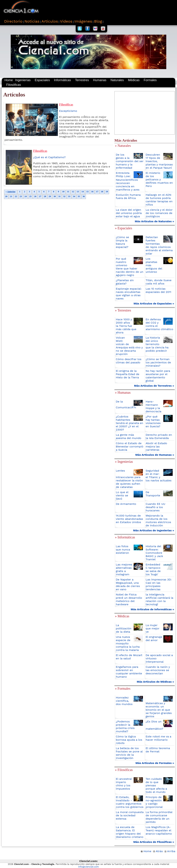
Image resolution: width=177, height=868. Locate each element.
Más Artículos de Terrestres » (154, 386)
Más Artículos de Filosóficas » (154, 842)
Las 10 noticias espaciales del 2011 (159, 290)
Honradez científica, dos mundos (124, 701)
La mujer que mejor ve (153, 628)
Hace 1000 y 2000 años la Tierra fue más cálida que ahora (126, 326)
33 (69, 196)
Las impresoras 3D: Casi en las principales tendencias (159, 584)
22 (16, 196)
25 (30, 196)
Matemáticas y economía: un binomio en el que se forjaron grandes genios (159, 710)
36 (84, 196)
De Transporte (153, 494)
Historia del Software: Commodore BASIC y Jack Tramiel (154, 553)
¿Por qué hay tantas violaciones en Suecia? (153, 421)
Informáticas (62, 80)
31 (59, 196)
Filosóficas (14, 85)
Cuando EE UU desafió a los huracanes (155, 507)
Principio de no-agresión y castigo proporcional (154, 802)
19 (107, 192)
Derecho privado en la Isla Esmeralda (159, 436)
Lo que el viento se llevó (122, 495)
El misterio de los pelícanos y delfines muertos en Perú (159, 179)
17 (97, 192)
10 (63, 192)
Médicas (134, 80)
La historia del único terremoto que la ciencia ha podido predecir (157, 344)
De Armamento (126, 504)
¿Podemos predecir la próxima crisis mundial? (125, 726)
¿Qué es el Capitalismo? (49, 157)
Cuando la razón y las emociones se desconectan (158, 670)
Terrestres (82, 80)
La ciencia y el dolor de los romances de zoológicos (159, 213)
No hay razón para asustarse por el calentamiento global (158, 376)
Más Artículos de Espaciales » (154, 303)
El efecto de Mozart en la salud (129, 657)
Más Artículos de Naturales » (154, 221)
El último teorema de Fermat (158, 750)
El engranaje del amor (154, 639)
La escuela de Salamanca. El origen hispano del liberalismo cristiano (130, 832)
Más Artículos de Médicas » (155, 682)
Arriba (170, 851)
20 (6, 196)
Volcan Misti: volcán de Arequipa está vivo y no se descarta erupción (129, 346)
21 (11, 196)
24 (26, 196)
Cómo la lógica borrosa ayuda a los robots (129, 740)
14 (83, 192)
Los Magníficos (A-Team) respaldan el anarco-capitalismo (159, 830)
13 (78, 192)
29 (50, 196)
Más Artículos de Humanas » (155, 455)
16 (92, 192)
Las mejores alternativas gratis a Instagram (124, 569)
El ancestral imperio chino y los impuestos (124, 784)
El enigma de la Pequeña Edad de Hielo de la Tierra (128, 374)
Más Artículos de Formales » (155, 763)
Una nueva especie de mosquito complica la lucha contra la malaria (128, 643)
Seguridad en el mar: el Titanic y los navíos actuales (159, 476)
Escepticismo (68, 111)
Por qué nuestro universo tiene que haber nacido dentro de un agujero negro (130, 267)
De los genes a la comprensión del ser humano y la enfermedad (130, 161)
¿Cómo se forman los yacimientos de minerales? (158, 362)
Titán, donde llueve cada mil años (159, 282)
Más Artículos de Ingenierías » (154, 530)
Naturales (117, 80)
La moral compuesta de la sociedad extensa (130, 815)
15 (87, 192)
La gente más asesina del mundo (129, 436)
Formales (150, 80)
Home (9, 80)
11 (68, 192)
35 (79, 196)
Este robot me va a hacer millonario (159, 738)
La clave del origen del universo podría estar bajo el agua (129, 213)
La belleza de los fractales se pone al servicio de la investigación (129, 753)
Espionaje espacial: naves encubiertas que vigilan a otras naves (129, 294)
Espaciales (42, 80)
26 (35, 196)
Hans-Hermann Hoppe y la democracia (154, 406)
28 (45, 196)
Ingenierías (23, 80)
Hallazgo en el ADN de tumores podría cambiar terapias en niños (159, 200)
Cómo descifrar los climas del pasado (129, 361)
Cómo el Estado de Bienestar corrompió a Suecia (130, 446)
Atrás (158, 851)
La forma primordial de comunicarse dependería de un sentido (159, 817)
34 (74, 196)
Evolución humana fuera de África (128, 196)
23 (21, 196)
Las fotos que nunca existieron (123, 550)
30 (55, 196)
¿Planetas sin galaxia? (125, 282)
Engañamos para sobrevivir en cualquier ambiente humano (129, 672)
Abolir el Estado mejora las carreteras (156, 446)
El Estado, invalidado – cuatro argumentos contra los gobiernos (130, 802)
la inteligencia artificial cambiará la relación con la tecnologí (159, 599)
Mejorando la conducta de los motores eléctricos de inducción (158, 520)
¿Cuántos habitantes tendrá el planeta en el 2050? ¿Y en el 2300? (129, 423)
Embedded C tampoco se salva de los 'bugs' (153, 569)
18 (102, 192)
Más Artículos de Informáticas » (152, 609)
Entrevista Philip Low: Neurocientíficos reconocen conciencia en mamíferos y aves (128, 181)
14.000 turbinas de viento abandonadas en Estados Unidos (129, 519)
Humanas (100, 80)
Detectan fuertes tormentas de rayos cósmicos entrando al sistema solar (159, 245)
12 (73, 192)
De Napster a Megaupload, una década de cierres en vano (128, 584)
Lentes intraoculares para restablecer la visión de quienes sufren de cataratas (129, 479)
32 (64, 196)
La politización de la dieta (124, 628)
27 (40, 196)
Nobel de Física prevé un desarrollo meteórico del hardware (129, 599)
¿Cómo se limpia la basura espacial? (122, 242)
